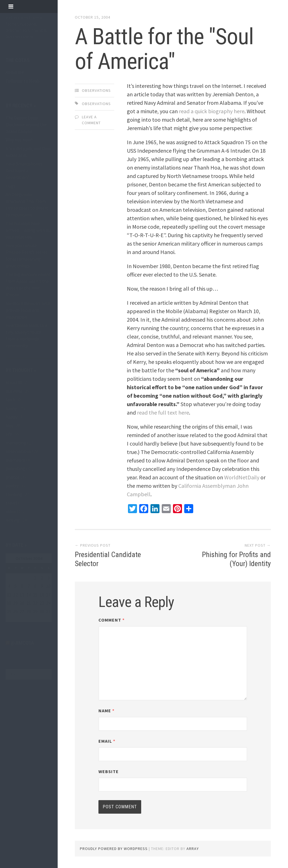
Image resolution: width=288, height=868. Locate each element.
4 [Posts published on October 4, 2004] (9, 586)
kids (9, 426)
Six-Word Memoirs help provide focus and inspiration (28, 310)
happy (12, 417)
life (9, 434)
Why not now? (19, 140)
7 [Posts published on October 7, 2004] (29, 586)
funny (11, 408)
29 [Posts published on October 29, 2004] (35, 611)
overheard (15, 460)
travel (11, 503)
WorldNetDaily (242, 477)
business (14, 391)
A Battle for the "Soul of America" (164, 49)
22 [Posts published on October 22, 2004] (35, 603)
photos (13, 477)
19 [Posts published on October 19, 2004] (15, 603)
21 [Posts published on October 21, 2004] (29, 603)
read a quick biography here (212, 111)
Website (109, 771)
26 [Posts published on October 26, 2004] (15, 611)
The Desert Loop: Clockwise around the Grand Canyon (26, 124)
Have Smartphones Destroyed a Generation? (24, 170)
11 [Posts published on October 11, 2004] (9, 595)
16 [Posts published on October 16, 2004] (42, 595)
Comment (112, 620)
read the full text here (163, 412)
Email (107, 741)
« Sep (11, 619)
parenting (15, 468)
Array (193, 849)
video (11, 511)
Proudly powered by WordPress (114, 849)
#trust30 (14, 382)
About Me (15, 72)
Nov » (23, 619)
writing (13, 520)
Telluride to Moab (23, 81)
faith (10, 400)
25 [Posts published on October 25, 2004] (9, 611)
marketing (16, 443)
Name (106, 711)
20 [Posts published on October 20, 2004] (22, 603)
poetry (12, 486)
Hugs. (11, 186)
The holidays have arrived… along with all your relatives (28, 230)
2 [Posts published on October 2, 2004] (42, 578)
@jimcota (22, 643)
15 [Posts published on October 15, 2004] (35, 595)
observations (18, 451)
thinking (14, 494)
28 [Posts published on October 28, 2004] (29, 611)
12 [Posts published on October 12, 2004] (15, 595)
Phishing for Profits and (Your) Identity (236, 559)
